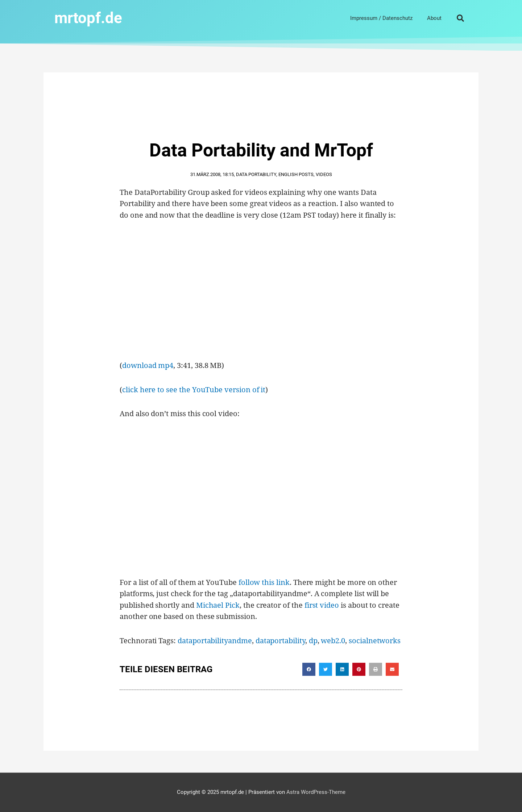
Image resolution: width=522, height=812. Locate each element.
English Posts (296, 174)
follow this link (264, 582)
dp (313, 641)
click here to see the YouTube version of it (194, 390)
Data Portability (256, 174)
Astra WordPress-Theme (316, 792)
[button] (460, 18)
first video (322, 605)
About (434, 18)
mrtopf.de (88, 18)
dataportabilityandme (215, 641)
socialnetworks (375, 641)
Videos (324, 174)
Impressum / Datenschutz (381, 18)
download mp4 (148, 365)
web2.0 (333, 641)
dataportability (280, 641)
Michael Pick (218, 605)
